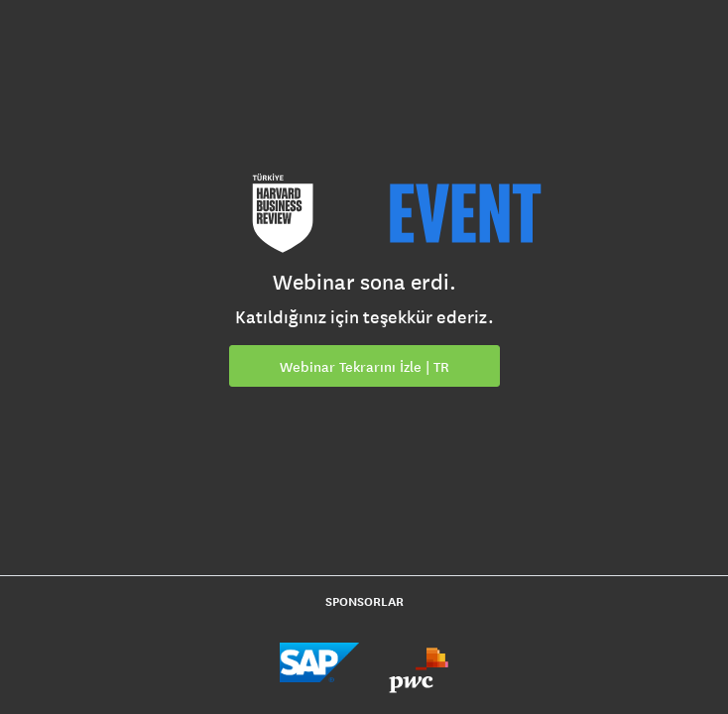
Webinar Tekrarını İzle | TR (364, 367)
